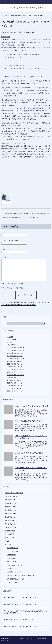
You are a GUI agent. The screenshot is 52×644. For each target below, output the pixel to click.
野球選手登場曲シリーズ (15, 579)
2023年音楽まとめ (11, 520)
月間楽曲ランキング (14, 572)
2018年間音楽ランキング (16, 353)
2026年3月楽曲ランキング (12, 620)
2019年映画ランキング (15, 361)
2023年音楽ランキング (15, 380)
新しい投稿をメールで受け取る (13, 288)
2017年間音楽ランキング (16, 348)
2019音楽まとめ (10, 507)
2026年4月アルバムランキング (14, 597)
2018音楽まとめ (10, 503)
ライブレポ (11, 558)
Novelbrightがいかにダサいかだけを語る (32, 406)
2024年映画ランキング (15, 388)
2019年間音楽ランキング (16, 359)
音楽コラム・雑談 (13, 582)
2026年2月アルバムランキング (14, 626)
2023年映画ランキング (15, 383)
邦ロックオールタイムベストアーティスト (21, 576)
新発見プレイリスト (14, 562)
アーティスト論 (12, 551)
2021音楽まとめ (10, 514)
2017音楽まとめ (10, 500)
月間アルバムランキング (15, 565)
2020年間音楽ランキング (16, 364)
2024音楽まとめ (10, 524)
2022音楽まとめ (10, 517)
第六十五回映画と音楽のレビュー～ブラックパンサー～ (23, 218)
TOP (16, 16)
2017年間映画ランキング (16, 350)
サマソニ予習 (9, 534)
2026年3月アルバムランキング (14, 604)
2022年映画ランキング (15, 378)
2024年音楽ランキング (15, 386)
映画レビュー (6, 37)
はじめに (10, 342)
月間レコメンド (12, 569)
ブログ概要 (11, 345)
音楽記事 (10, 337)
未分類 (7, 541)
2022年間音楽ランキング (16, 375)
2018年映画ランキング (15, 356)
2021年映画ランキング (15, 372)
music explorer (10, 531)
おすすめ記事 (12, 555)
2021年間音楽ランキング (16, 369)
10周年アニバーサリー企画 (14, 493)
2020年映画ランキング (15, 367)
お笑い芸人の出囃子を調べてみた (29, 421)
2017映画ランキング (12, 496)
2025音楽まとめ (10, 527)
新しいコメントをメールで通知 (13, 284)
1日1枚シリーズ (13, 548)
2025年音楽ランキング (15, 391)
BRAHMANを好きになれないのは (29, 453)
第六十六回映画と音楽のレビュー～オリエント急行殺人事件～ (27, 214)
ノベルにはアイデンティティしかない (26, 8)
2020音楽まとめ (10, 510)
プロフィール (12, 340)
